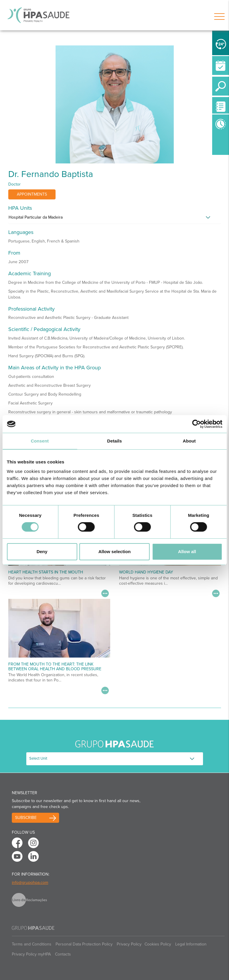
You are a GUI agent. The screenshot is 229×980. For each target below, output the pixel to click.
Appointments (32, 194)
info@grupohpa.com (30, 883)
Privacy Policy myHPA (31, 954)
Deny (42, 552)
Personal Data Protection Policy (84, 944)
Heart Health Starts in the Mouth (46, 572)
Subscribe (26, 818)
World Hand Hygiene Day (146, 572)
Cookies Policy (158, 944)
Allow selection (114, 552)
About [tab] (189, 441)
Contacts (63, 954)
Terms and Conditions (32, 944)
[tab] (115, 219)
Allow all (187, 552)
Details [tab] (115, 441)
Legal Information (191, 944)
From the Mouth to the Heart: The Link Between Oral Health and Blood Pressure (55, 666)
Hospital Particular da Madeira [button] (36, 217)
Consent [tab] (40, 441)
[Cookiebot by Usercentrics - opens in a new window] (196, 424)
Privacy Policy (129, 944)
